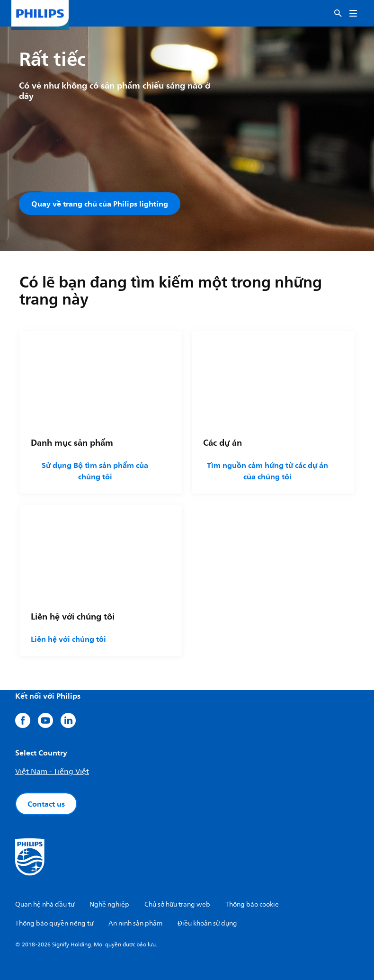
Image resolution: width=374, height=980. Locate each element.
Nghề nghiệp (109, 904)
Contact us (46, 804)
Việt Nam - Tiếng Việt (52, 772)
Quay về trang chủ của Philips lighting (100, 204)
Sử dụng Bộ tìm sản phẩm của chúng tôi (95, 471)
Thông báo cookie (252, 904)
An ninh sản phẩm (135, 923)
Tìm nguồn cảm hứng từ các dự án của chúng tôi (267, 471)
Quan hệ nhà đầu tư (45, 904)
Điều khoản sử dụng (207, 923)
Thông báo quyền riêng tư (54, 923)
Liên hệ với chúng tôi (68, 639)
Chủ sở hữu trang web (177, 904)
